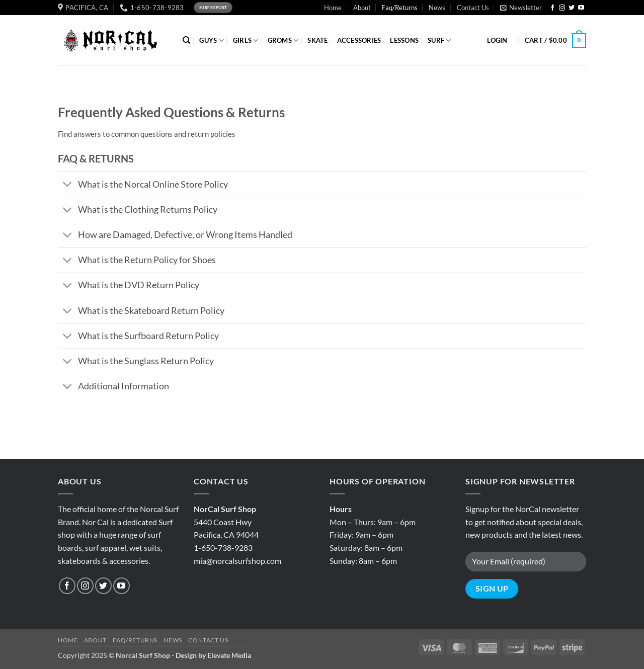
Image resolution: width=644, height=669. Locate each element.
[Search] (186, 40)
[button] (521, 8)
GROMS (283, 40)
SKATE (317, 40)
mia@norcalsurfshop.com (237, 561)
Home (333, 8)
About (362, 8)
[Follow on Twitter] (572, 8)
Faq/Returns (400, 8)
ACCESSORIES (359, 40)
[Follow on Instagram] (562, 8)
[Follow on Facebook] (552, 8)
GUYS (211, 40)
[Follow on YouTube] (581, 8)
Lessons (404, 40)
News (437, 8)
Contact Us (473, 8)
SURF (439, 40)
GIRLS (246, 40)
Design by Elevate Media (213, 655)
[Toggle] (68, 185)
